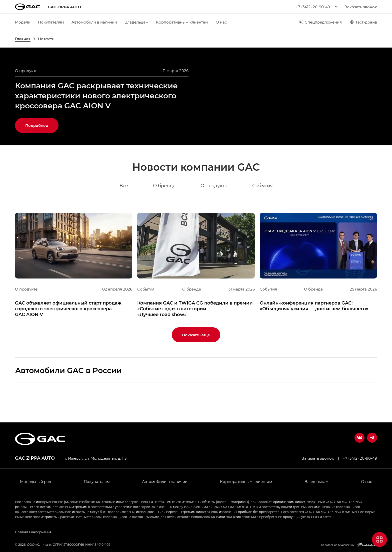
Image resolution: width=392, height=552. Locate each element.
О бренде (164, 210)
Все (124, 210)
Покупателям (51, 22)
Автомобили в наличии (94, 22)
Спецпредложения (320, 22)
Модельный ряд (36, 481)
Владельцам (136, 22)
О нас (221, 22)
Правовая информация (33, 532)
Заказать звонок (361, 7)
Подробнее (37, 150)
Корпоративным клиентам (182, 22)
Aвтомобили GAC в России (68, 395)
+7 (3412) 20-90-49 (360, 458)
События (262, 210)
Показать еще (196, 359)
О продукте (214, 210)
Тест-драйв (363, 22)
